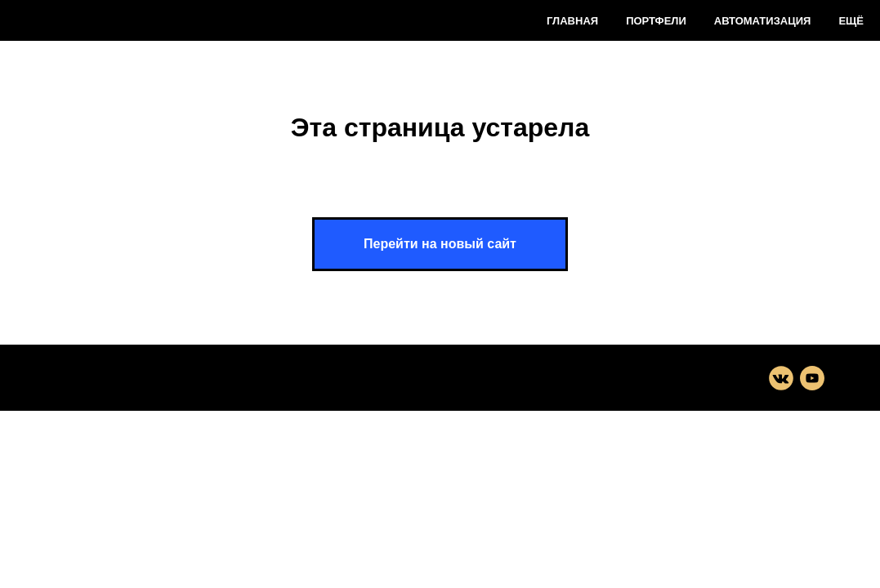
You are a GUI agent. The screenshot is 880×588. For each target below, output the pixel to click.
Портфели (656, 21)
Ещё (851, 21)
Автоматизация (763, 21)
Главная (572, 21)
